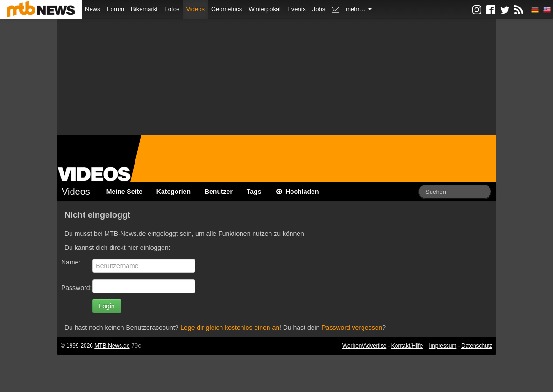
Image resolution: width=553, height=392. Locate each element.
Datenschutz (477, 346)
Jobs (319, 9)
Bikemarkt (144, 9)
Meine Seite (124, 192)
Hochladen (297, 192)
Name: (71, 262)
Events (297, 9)
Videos (195, 9)
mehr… (359, 9)
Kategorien (174, 192)
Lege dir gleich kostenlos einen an (230, 328)
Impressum (443, 346)
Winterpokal (265, 9)
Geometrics (227, 9)
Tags (254, 192)
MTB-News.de (112, 346)
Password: (76, 288)
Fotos (172, 9)
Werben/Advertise (364, 346)
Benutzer (219, 192)
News (93, 9)
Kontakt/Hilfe (407, 346)
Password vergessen (352, 328)
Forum (116, 9)
